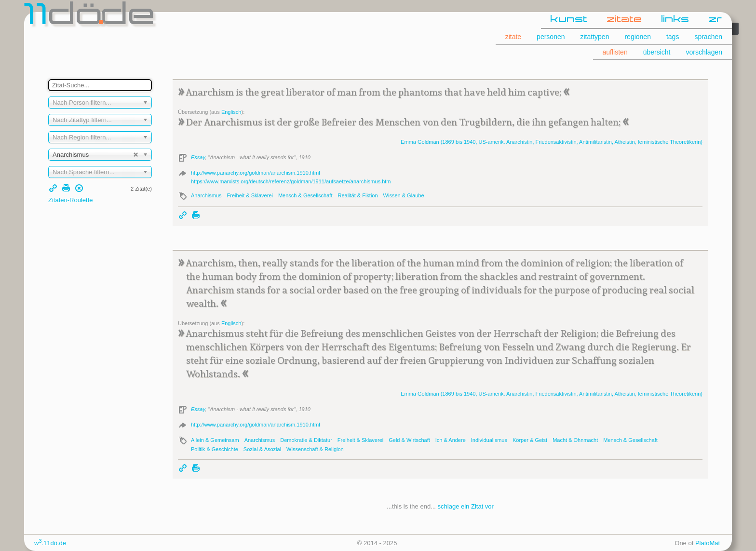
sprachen (708, 37)
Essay (198, 157)
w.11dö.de (50, 543)
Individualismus (489, 440)
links (675, 20)
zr (715, 20)
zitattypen (595, 37)
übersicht (657, 52)
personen (551, 37)
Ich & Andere (451, 440)
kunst (569, 20)
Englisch (231, 112)
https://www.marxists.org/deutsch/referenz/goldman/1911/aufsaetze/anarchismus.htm (291, 181)
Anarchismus (206, 195)
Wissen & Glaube (404, 195)
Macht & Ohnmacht (575, 440)
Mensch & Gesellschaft (305, 195)
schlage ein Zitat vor (466, 506)
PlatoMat (708, 543)
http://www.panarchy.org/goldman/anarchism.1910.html (256, 173)
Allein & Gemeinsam (215, 440)
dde (90, 16)
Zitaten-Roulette (71, 200)
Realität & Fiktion (358, 195)
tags (673, 37)
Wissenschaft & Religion (315, 449)
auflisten (615, 52)
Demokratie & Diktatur (306, 440)
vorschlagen (704, 52)
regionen (638, 37)
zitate (625, 20)
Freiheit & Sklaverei (250, 195)
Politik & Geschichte (215, 449)
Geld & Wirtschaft (409, 440)
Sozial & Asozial (262, 449)
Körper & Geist (530, 440)
